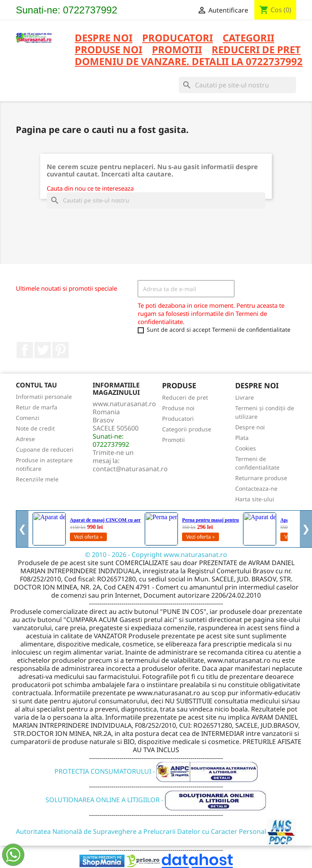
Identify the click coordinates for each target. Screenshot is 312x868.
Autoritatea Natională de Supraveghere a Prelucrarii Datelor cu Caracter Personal (156, 831)
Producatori (178, 419)
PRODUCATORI (178, 38)
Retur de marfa (37, 407)
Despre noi (104, 38)
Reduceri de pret (185, 397)
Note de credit (35, 428)
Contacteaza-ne (256, 488)
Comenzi (28, 418)
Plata (242, 438)
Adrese (25, 439)
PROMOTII (177, 50)
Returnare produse (261, 478)
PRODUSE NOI (108, 50)
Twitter (43, 350)
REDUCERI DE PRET (256, 50)
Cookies (246, 448)
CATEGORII (248, 38)
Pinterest (61, 350)
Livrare (245, 397)
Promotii (173, 440)
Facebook (25, 350)
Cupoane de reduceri (45, 449)
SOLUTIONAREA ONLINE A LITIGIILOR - (156, 800)
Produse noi (178, 408)
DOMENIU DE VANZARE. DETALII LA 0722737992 (189, 62)
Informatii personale (44, 397)
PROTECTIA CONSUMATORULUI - (156, 771)
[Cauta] (237, 85)
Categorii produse (187, 429)
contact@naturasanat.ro (130, 469)
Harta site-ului (255, 499)
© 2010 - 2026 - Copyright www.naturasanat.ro (156, 555)
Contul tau (36, 385)
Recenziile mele (37, 479)
